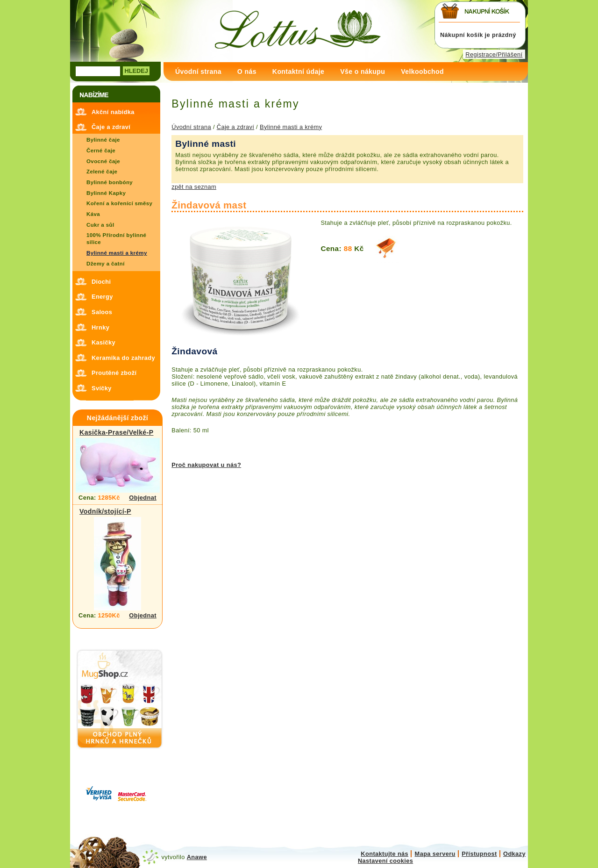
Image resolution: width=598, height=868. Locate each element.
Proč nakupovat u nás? (206, 465)
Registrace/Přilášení (494, 54)
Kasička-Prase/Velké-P (116, 432)
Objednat (143, 498)
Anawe (197, 857)
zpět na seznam (194, 187)
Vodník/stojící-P (105, 511)
